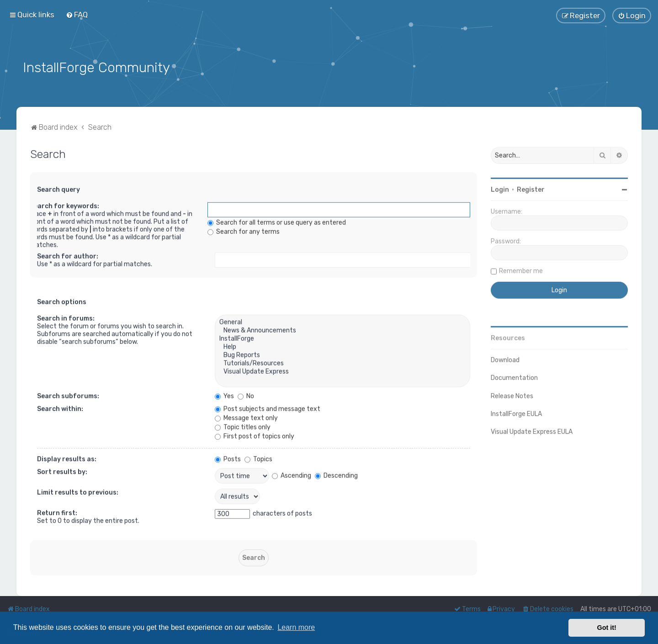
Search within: (60, 407)
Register (531, 188)
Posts (228, 457)
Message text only (246, 416)
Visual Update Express (342, 370)
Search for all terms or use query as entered (277, 221)
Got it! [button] (607, 628)
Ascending (292, 474)
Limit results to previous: (78, 491)
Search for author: (68, 255)
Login (500, 188)
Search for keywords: (64, 204)
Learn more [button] (296, 627)
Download (505, 358)
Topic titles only (243, 425)
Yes (224, 394)
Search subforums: (68, 394)
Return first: (57, 511)
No (246, 394)
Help (342, 345)
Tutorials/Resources (342, 362)
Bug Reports (342, 354)
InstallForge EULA (516, 412)
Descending (336, 474)
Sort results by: (62, 470)
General (342, 321)
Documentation (514, 376)
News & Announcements (342, 329)
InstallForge (342, 337)
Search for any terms (244, 230)
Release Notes (512, 394)
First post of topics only (255, 435)
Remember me (521, 269)
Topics (258, 457)
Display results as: (67, 457)
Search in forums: (66, 317)
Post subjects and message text (268, 407)
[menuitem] (77, 15)
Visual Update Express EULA (532, 430)
